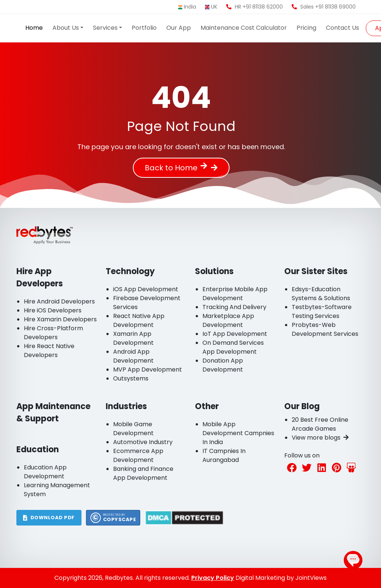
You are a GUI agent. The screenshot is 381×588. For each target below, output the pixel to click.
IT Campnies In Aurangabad (224, 455)
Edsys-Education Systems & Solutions (321, 294)
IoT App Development (235, 334)
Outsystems (131, 378)
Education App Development (45, 472)
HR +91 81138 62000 (254, 7)
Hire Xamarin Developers (60, 319)
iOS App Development (146, 289)
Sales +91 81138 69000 (324, 7)
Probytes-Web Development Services (325, 329)
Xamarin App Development (133, 338)
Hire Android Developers (59, 301)
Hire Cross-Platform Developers (53, 333)
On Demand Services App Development (233, 347)
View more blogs (320, 438)
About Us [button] (66, 28)
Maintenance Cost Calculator (244, 28)
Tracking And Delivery (234, 307)
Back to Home (176, 168)
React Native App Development (139, 320)
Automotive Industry (143, 442)
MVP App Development (148, 369)
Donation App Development (223, 365)
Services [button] (105, 28)
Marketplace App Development (228, 320)
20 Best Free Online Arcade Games (320, 424)
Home (34, 28)
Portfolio (144, 28)
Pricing (306, 28)
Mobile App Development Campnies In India (238, 433)
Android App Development (133, 356)
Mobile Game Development (133, 429)
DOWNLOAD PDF (49, 518)
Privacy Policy (213, 578)
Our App (179, 28)
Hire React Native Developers (49, 351)
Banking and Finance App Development (143, 473)
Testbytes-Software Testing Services (322, 311)
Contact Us (342, 28)
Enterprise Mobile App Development (235, 294)
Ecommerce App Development (138, 455)
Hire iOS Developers (53, 310)
